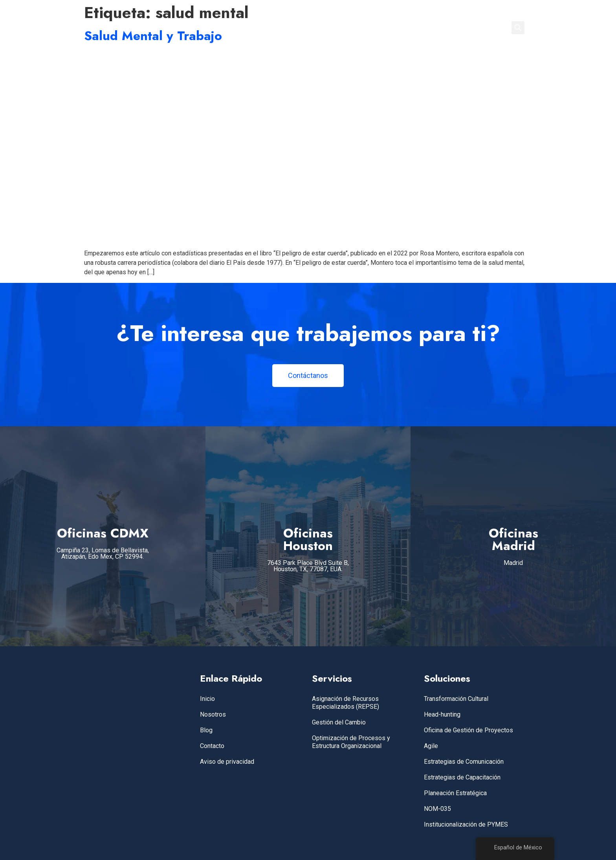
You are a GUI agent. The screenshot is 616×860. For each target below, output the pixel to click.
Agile (431, 746)
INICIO (323, 28)
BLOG (443, 28)
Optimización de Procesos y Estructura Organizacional (351, 742)
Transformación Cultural (456, 699)
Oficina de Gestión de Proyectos (468, 730)
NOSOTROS (406, 28)
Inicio (207, 699)
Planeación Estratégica (455, 793)
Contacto (212, 746)
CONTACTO (480, 28)
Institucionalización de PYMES (466, 824)
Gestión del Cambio (339, 722)
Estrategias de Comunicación (464, 762)
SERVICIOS (360, 28)
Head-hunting (442, 714)
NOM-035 (437, 809)
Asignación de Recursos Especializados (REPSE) (346, 703)
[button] (518, 28)
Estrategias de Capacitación (462, 777)
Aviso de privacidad (227, 762)
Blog (206, 730)
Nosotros (213, 714)
